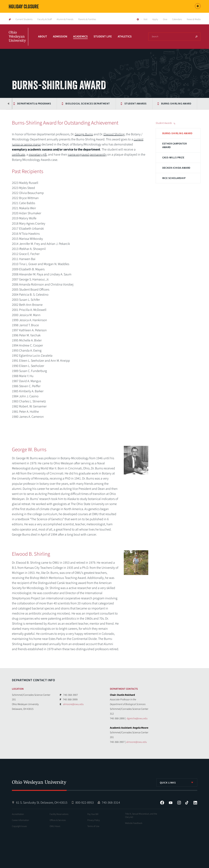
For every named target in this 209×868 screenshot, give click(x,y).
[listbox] (177, 783)
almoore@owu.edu (73, 704)
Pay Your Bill (93, 814)
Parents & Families (87, 19)
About (43, 37)
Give (165, 19)
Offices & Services (58, 820)
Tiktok (187, 803)
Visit (145, 19)
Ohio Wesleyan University (18, 40)
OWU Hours (55, 826)
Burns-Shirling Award (176, 104)
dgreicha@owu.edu (137, 718)
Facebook (162, 803)
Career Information (20, 820)
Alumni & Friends (65, 19)
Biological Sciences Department (88, 104)
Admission (60, 37)
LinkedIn (195, 803)
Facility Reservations (59, 814)
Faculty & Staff (45, 19)
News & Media (194, 19)
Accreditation (18, 814)
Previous (9, 104)
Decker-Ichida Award (176, 168)
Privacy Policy (94, 820)
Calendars (177, 19)
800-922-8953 (85, 803)
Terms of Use (93, 826)
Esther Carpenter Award (175, 145)
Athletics (125, 37)
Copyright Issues (19, 826)
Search (196, 37)
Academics (80, 37)
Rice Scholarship (174, 178)
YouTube (171, 803)
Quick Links (168, 783)
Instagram (179, 803)
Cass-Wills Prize (173, 158)
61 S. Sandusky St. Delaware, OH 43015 (42, 803)
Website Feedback (134, 823)
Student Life (103, 37)
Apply (155, 19)
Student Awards (136, 104)
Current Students (24, 19)
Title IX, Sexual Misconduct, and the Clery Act (141, 816)
